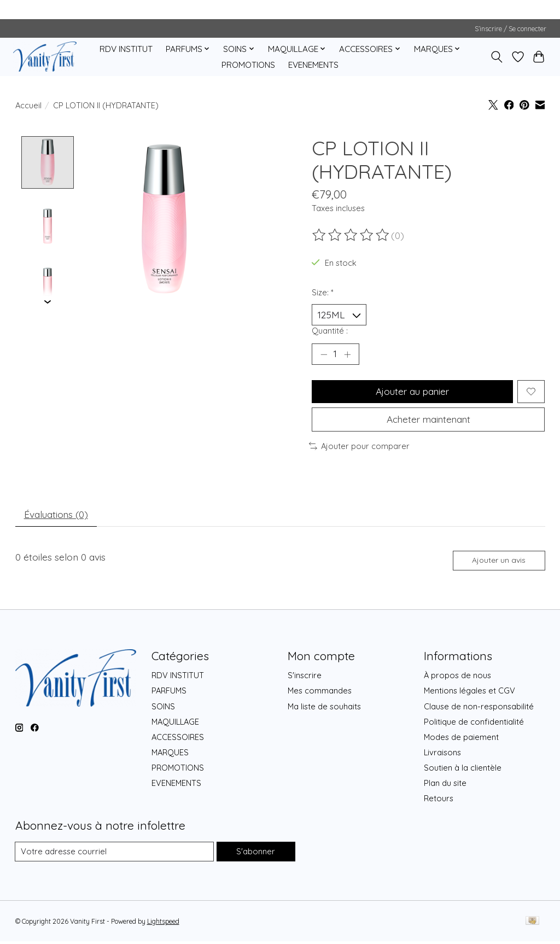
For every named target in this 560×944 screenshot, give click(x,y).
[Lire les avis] (352, 235)
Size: (323, 292)
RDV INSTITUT (126, 49)
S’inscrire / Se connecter (511, 29)
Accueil (28, 105)
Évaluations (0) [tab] (57, 516)
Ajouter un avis (498, 563)
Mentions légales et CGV (469, 693)
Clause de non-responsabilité (479, 709)
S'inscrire (305, 678)
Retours (439, 802)
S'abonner (256, 854)
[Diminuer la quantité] (324, 355)
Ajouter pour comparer (359, 448)
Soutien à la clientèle (463, 770)
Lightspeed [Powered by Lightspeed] (163, 924)
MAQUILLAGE (175, 724)
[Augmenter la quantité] (347, 355)
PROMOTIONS (248, 65)
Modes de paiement (461, 740)
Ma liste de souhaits (324, 709)
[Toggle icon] (496, 57)
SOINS (163, 709)
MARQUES (170, 755)
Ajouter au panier (412, 392)
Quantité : (330, 331)
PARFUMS (169, 693)
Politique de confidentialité (474, 724)
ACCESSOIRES (178, 740)
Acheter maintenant (428, 421)
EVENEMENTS (313, 65)
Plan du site (445, 786)
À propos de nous (457, 678)
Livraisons (442, 755)
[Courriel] (115, 854)
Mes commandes (320, 693)
